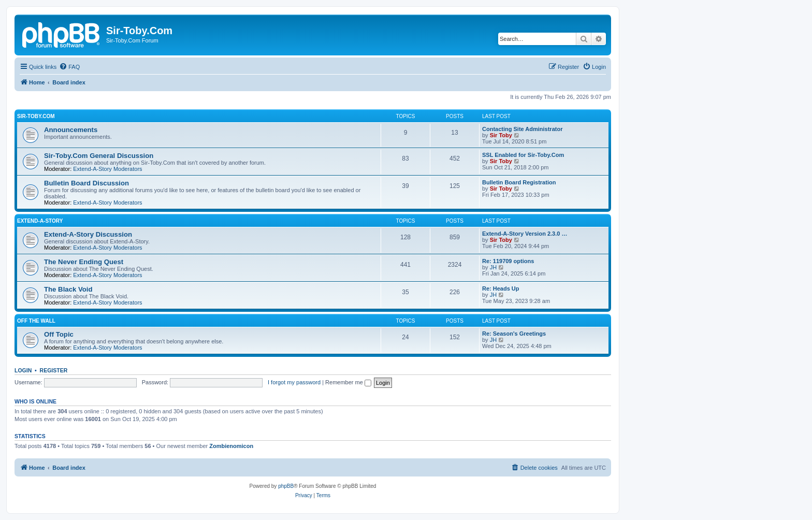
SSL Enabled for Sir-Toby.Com (523, 155)
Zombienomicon (231, 446)
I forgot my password (294, 382)
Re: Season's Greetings (514, 334)
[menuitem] (69, 67)
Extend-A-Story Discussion (88, 234)
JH (493, 267)
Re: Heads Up (501, 288)
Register (54, 370)
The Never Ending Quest (84, 262)
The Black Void (68, 289)
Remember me (348, 382)
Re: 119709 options (508, 261)
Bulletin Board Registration (519, 182)
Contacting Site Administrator (522, 129)
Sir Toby (501, 135)
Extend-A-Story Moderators (107, 169)
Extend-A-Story (40, 221)
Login (23, 370)
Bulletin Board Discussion (86, 183)
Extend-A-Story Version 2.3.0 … (525, 234)
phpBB (286, 486)
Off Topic (59, 334)
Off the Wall (36, 321)
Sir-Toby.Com (36, 116)
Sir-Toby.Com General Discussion (99, 156)
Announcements (71, 130)
